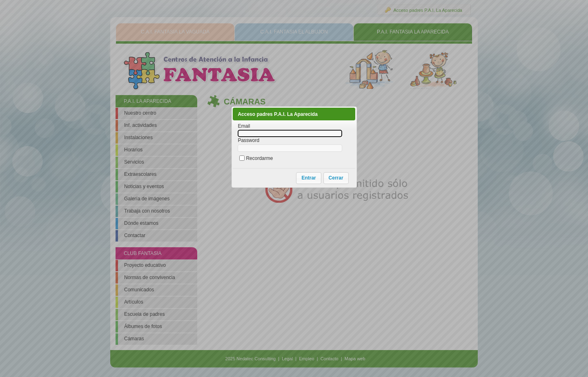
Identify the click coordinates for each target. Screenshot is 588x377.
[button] (308, 178)
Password (248, 140)
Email (244, 126)
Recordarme (259, 158)
